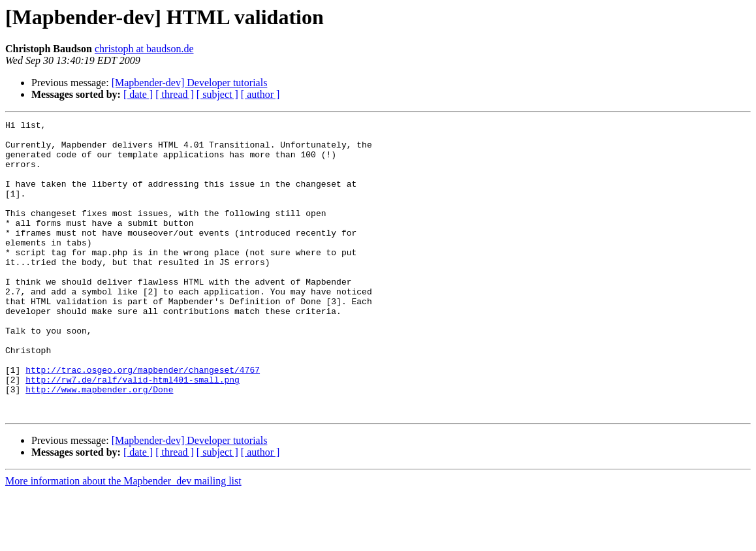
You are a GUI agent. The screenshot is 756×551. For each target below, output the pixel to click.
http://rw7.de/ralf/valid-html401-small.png (133, 432)
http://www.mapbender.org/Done (99, 444)
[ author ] (260, 94)
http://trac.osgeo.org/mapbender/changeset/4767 (143, 420)
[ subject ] (217, 94)
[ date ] (138, 94)
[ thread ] (175, 94)
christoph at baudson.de (144, 49)
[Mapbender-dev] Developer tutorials (190, 83)
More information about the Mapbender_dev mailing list (123, 540)
